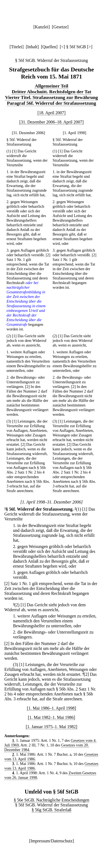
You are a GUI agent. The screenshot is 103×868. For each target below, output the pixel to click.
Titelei (17, 47)
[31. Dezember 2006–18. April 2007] (51, 122)
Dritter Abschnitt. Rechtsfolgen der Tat (51, 92)
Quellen (49, 47)
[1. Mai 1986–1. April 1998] (51, 708)
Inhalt (32, 47)
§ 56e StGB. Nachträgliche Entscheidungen (52, 800)
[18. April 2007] (51, 113)
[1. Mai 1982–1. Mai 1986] (51, 717)
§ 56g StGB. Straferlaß (52, 810)
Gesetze (60, 27)
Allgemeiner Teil (51, 86)
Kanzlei (41, 27)
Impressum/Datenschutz (52, 841)
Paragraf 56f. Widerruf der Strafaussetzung (52, 103)
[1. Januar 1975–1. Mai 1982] (51, 727)
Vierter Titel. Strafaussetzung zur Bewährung (52, 97)
